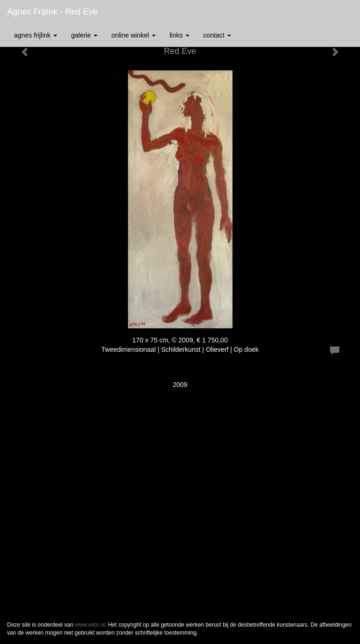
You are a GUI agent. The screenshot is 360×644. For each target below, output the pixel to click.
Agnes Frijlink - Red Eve (52, 12)
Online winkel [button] (134, 35)
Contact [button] (217, 35)
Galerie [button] (84, 35)
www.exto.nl (90, 625)
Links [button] (180, 35)
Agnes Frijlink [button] (36, 35)
